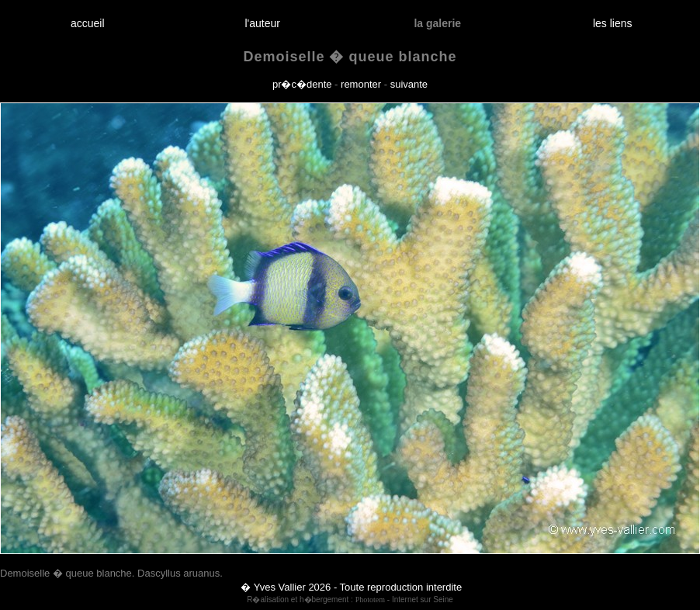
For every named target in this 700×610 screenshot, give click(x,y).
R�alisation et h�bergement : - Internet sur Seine (350, 600)
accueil (87, 23)
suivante (409, 84)
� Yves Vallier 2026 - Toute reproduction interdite (351, 587)
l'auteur (263, 23)
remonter (361, 84)
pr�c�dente (302, 84)
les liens (612, 23)
